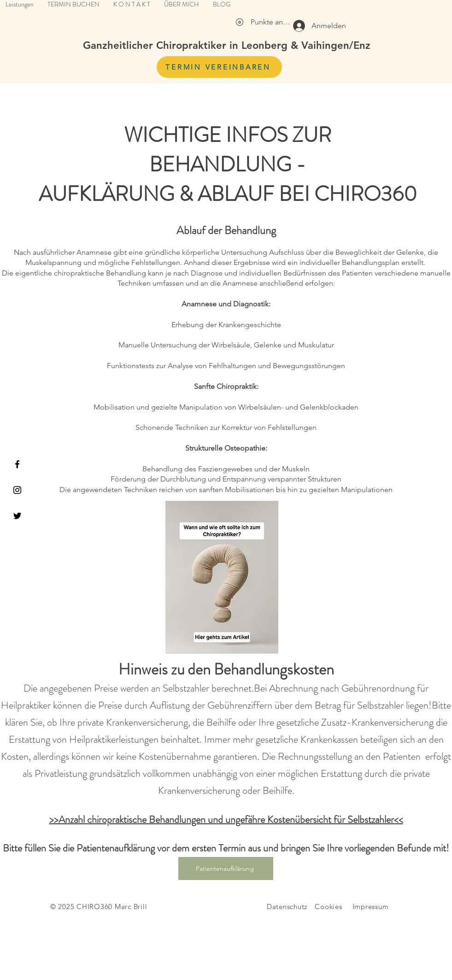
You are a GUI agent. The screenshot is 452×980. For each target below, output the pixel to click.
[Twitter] (17, 516)
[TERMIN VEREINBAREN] (219, 67)
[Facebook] (17, 464)
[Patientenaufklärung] (226, 869)
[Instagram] (17, 490)
